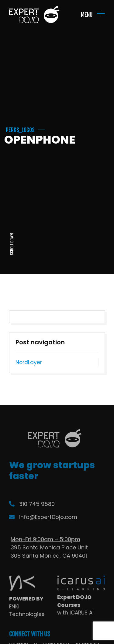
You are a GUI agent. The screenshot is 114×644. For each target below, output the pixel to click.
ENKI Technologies (27, 611)
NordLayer (29, 362)
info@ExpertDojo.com (43, 517)
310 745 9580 (32, 504)
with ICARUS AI (75, 613)
